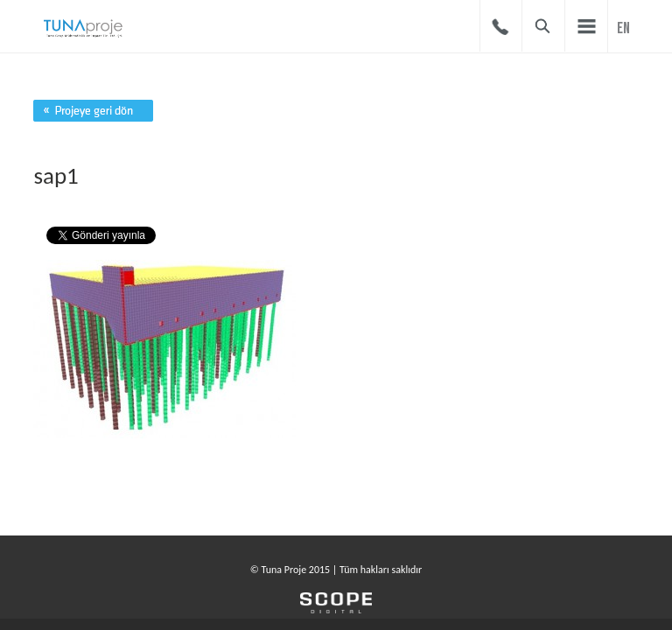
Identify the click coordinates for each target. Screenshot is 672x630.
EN (623, 28)
